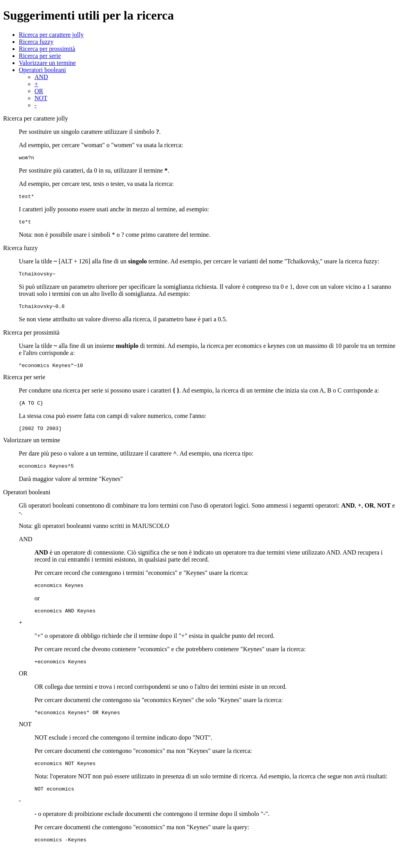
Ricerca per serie (40, 56)
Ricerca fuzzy (36, 42)
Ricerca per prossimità (47, 49)
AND (41, 77)
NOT (41, 98)
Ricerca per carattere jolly (51, 35)
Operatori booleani (42, 70)
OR (39, 91)
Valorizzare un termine (47, 63)
